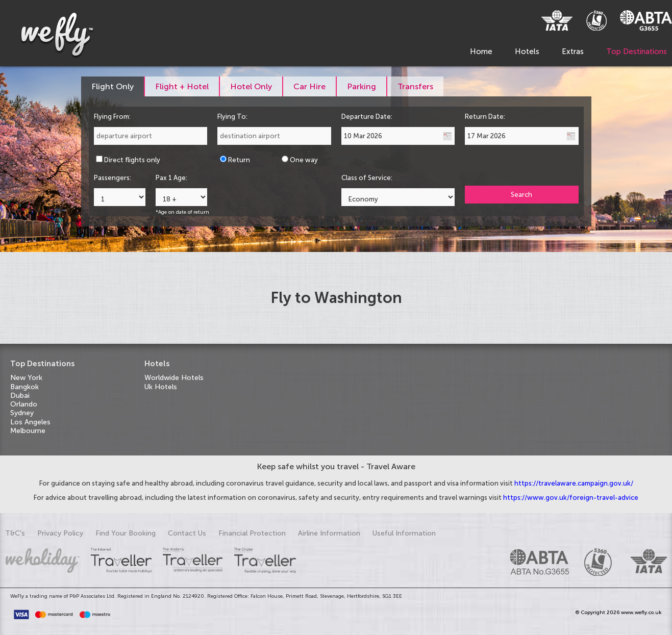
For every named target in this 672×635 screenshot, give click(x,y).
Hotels (527, 52)
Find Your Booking (126, 533)
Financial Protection (252, 533)
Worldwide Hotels (174, 378)
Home (481, 52)
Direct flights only (132, 160)
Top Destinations (637, 52)
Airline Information (329, 533)
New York (26, 378)
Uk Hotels (161, 387)
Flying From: (112, 117)
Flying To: (232, 117)
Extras (573, 52)
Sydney (22, 413)
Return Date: (485, 117)
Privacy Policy (60, 533)
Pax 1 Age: (171, 178)
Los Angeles (30, 422)
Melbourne (28, 431)
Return (239, 160)
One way (304, 160)
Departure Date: (367, 117)
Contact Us (187, 533)
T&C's (15, 533)
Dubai (20, 396)
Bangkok (24, 387)
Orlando (24, 404)
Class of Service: (367, 178)
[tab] (113, 86)
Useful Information (404, 533)
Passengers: (113, 178)
